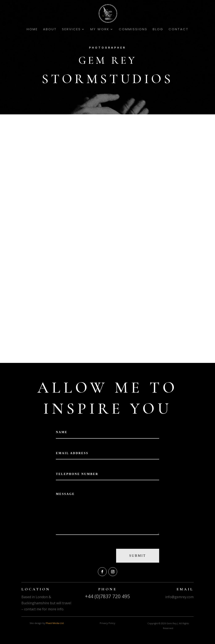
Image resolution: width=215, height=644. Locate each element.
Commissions (133, 30)
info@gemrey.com (179, 597)
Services (71, 30)
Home (32, 30)
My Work (100, 30)
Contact (179, 30)
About (50, 30)
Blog (158, 30)
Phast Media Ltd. (55, 623)
